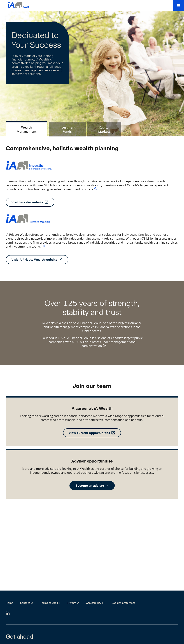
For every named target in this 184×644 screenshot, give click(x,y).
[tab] (26, 129)
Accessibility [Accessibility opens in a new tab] (94, 603)
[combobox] (92, 486)
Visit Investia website (27, 202)
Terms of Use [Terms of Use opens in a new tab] (48, 603)
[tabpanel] (92, 204)
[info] (96, 189)
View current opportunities (89, 433)
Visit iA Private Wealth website (34, 260)
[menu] (179, 5)
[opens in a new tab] (8, 613)
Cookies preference (124, 603)
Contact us (27, 603)
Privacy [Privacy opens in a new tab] (71, 603)
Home (9, 603)
